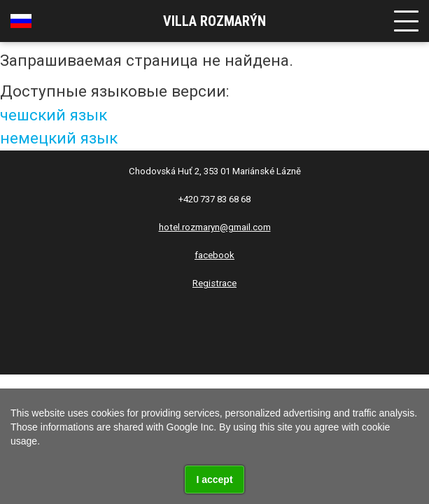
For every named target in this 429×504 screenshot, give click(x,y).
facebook (215, 255)
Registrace (215, 283)
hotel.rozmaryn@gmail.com (215, 227)
